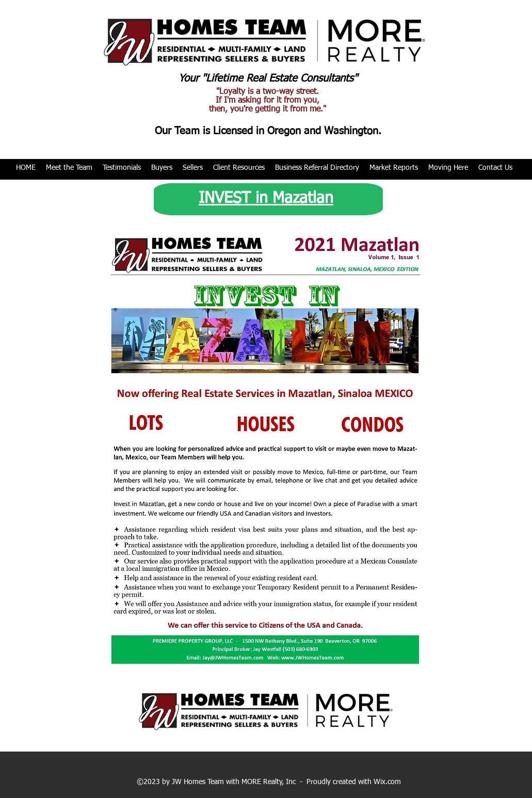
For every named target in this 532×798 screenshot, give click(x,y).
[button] (69, 168)
